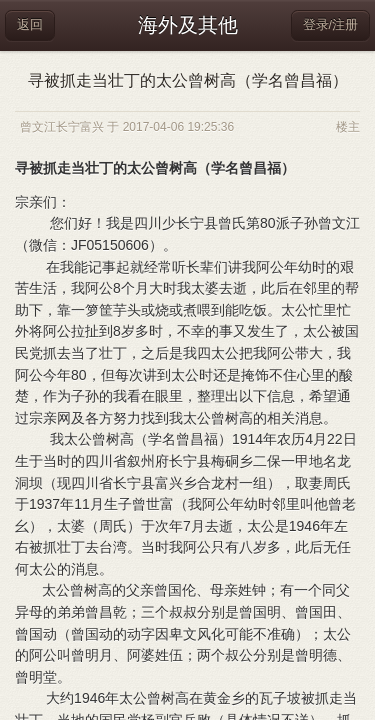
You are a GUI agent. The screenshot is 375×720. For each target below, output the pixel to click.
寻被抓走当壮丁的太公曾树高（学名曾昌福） (188, 80)
